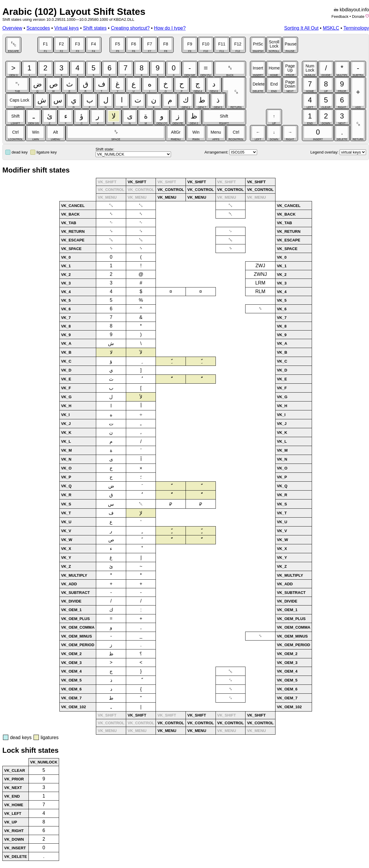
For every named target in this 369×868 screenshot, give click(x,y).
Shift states (95, 28)
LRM (260, 283)
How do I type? (170, 28)
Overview (12, 28)
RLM (260, 291)
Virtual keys (66, 28)
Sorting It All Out (301, 28)
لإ (141, 513)
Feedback (340, 16)
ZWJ (260, 266)
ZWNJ (260, 274)
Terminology (356, 28)
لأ (141, 397)
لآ (141, 352)
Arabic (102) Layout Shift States (74, 12)
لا (111, 352)
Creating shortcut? (130, 28)
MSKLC (331, 28)
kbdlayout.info (354, 10)
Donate (358, 16)
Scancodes (38, 28)
